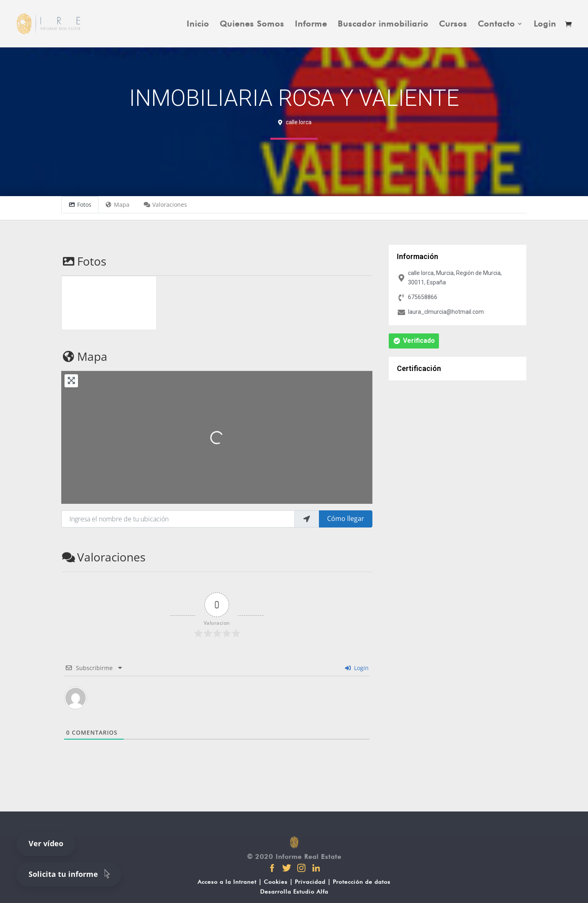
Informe (311, 25)
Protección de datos (362, 882)
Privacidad (310, 882)
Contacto (496, 25)
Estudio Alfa (311, 892)
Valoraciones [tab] (165, 205)
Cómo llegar (346, 519)
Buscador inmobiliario (383, 25)
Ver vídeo (46, 843)
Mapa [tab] (118, 205)
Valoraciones (103, 557)
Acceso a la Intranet (227, 882)
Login (545, 25)
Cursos (453, 25)
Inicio (198, 25)
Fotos (84, 261)
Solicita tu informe (71, 874)
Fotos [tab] (80, 205)
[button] (414, 341)
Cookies (276, 882)
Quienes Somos (252, 25)
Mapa (84, 356)
